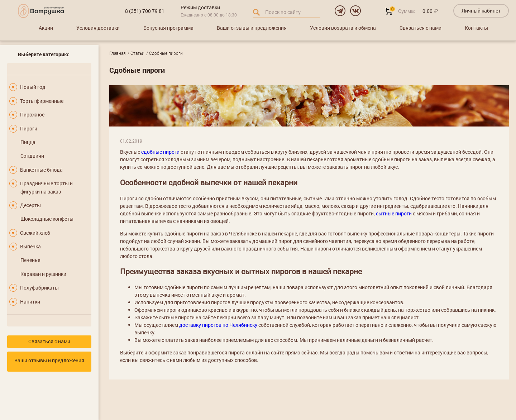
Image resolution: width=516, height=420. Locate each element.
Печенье (30, 260)
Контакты (476, 28)
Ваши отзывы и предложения (252, 28)
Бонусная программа (168, 28)
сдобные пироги (160, 152)
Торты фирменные (42, 101)
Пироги (29, 128)
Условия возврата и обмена (343, 28)
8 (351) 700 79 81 (145, 11)
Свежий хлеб (35, 233)
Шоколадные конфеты (47, 219)
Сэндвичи (32, 156)
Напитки (30, 302)
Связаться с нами (421, 28)
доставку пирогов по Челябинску (218, 325)
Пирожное (32, 114)
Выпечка (30, 246)
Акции (46, 28)
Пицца (28, 142)
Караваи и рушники (43, 274)
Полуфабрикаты (39, 288)
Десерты (30, 205)
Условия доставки (98, 28)
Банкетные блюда (41, 170)
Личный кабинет (481, 11)
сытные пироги (394, 213)
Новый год (33, 87)
